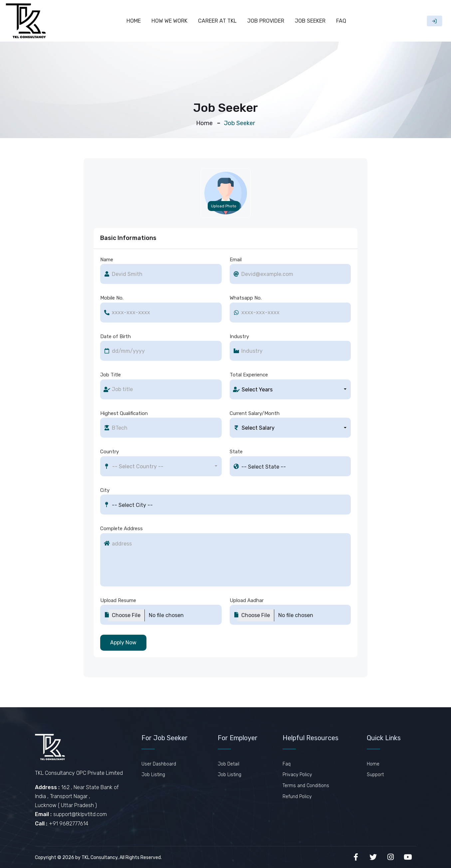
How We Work (169, 21)
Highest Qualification (124, 413)
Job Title (111, 375)
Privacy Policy (297, 775)
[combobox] (290, 389)
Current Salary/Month (255, 413)
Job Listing (153, 775)
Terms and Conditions (306, 786)
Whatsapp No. (246, 298)
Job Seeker (310, 21)
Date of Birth (115, 336)
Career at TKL (217, 21)
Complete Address (121, 529)
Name (107, 260)
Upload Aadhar (247, 600)
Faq (341, 21)
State (236, 452)
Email (236, 260)
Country (110, 452)
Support (375, 775)
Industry (239, 336)
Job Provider (266, 21)
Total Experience (249, 375)
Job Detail (228, 764)
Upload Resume (118, 600)
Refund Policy (297, 797)
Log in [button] (434, 21)
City (105, 490)
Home (134, 21)
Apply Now (123, 643)
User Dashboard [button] (159, 764)
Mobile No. (112, 298)
